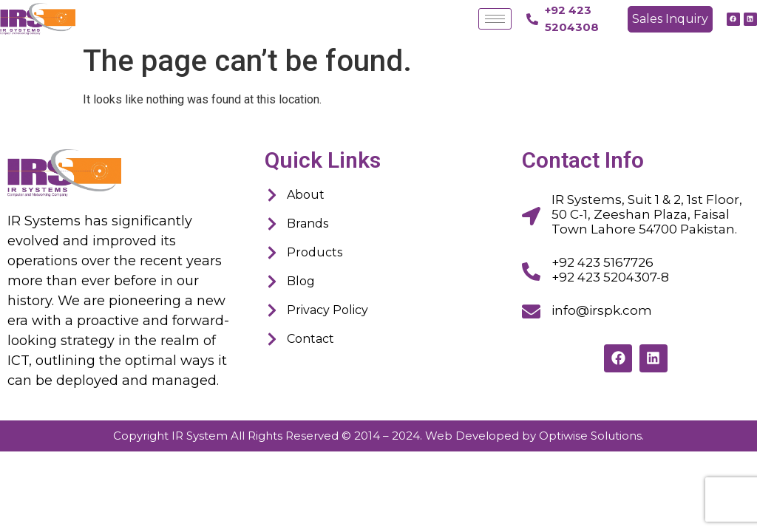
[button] (670, 19)
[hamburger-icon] (495, 19)
